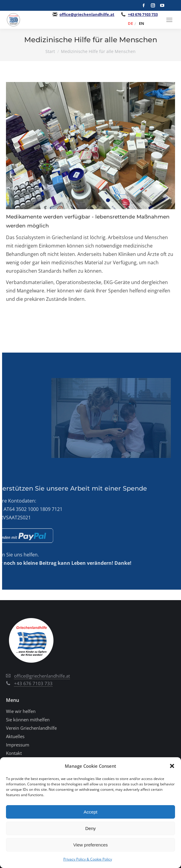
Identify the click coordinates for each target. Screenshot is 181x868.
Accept (90, 812)
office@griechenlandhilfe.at (87, 15)
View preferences (90, 845)
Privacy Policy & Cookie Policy (88, 859)
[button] (172, 766)
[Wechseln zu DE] (130, 23)
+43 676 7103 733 (143, 15)
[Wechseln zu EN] (142, 23)
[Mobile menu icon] (169, 20)
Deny (90, 828)
